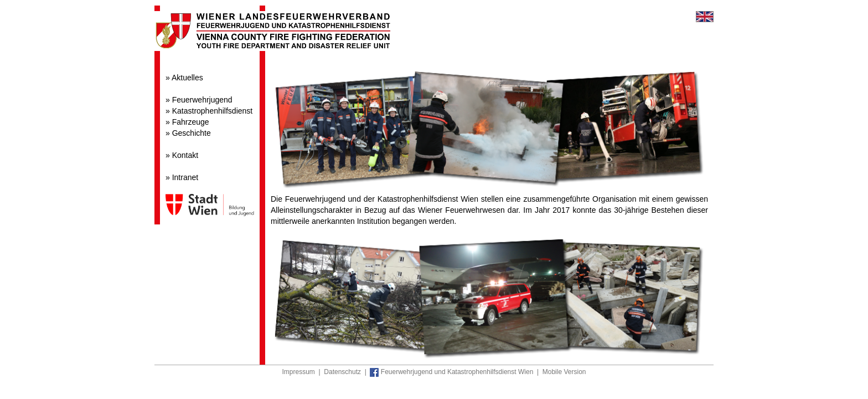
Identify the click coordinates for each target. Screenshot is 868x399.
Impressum (299, 372)
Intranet (185, 177)
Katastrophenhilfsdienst (213, 111)
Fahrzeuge (191, 122)
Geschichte (192, 133)
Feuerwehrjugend (202, 100)
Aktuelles (187, 78)
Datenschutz (342, 372)
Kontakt (185, 155)
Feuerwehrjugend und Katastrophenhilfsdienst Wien (451, 372)
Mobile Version (564, 372)
